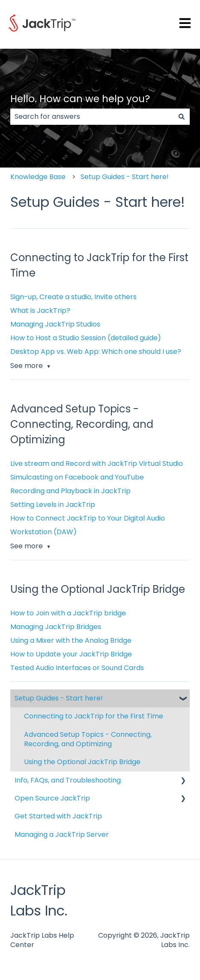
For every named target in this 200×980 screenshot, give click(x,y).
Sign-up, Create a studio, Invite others (73, 297)
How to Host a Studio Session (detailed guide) (86, 338)
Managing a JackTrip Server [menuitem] (62, 834)
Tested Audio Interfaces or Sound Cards (77, 668)
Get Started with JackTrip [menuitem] (58, 816)
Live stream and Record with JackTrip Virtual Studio (97, 464)
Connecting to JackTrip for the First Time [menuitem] (94, 716)
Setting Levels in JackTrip (53, 505)
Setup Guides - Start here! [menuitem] (59, 698)
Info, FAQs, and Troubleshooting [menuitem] (68, 780)
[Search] (182, 117)
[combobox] (92, 117)
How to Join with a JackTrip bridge (68, 613)
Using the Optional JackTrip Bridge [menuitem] (82, 762)
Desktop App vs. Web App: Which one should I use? (96, 352)
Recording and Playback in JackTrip (70, 491)
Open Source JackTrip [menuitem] (52, 798)
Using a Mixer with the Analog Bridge (71, 640)
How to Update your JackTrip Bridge (71, 654)
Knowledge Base (38, 177)
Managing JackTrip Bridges (56, 627)
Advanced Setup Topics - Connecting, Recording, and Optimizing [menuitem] (88, 739)
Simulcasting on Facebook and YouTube (77, 477)
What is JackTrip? (40, 310)
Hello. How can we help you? (80, 99)
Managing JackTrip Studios (55, 324)
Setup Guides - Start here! (125, 177)
